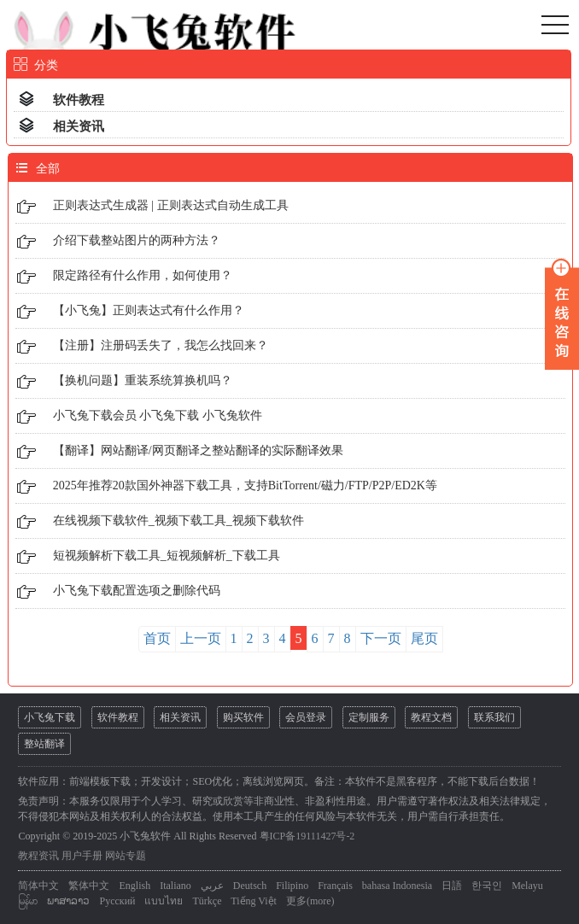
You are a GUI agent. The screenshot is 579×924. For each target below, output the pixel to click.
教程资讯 (38, 856)
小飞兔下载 (50, 717)
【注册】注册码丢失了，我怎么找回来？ (161, 345)
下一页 (381, 638)
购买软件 (243, 717)
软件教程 (79, 100)
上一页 (201, 638)
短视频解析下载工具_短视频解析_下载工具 (167, 556)
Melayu (527, 886)
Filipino (292, 886)
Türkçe (207, 901)
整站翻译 (44, 744)
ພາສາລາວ (68, 901)
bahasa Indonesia (397, 886)
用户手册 (82, 856)
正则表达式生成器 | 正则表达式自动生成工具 (171, 205)
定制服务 (369, 717)
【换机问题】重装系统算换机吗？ (143, 380)
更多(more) (310, 901)
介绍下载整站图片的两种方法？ (137, 240)
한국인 (487, 886)
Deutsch (250, 886)
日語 (452, 886)
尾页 (424, 638)
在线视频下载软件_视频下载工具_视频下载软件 (178, 520)
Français (335, 886)
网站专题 (126, 856)
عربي (212, 886)
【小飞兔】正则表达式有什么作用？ (149, 310)
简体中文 (38, 886)
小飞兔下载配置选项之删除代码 (137, 591)
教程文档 (431, 717)
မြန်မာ (28, 901)
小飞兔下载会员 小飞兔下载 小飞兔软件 (158, 415)
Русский (117, 901)
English (135, 886)
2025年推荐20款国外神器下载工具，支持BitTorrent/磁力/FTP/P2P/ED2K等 (245, 485)
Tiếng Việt (254, 901)
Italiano (175, 886)
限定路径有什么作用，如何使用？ (143, 275)
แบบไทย (164, 901)
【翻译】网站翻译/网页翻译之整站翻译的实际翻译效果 (198, 450)
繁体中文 (89, 886)
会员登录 (306, 717)
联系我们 (494, 717)
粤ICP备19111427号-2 (307, 836)
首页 (157, 638)
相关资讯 (79, 126)
